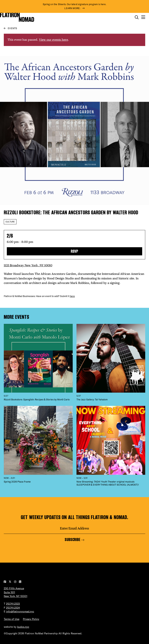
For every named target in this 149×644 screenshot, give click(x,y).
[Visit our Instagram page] (16, 582)
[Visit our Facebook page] (5, 582)
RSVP (75, 251)
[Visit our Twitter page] (10, 582)
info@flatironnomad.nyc (20, 611)
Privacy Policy (31, 619)
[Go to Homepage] (17, 17)
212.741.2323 (13, 604)
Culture (10, 222)
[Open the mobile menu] (143, 17)
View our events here (53, 40)
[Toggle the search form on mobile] (137, 17)
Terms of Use (12, 619)
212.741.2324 (13, 608)
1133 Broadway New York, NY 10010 (28, 265)
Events (12, 28)
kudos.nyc (23, 627)
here (72, 296)
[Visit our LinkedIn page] (20, 582)
